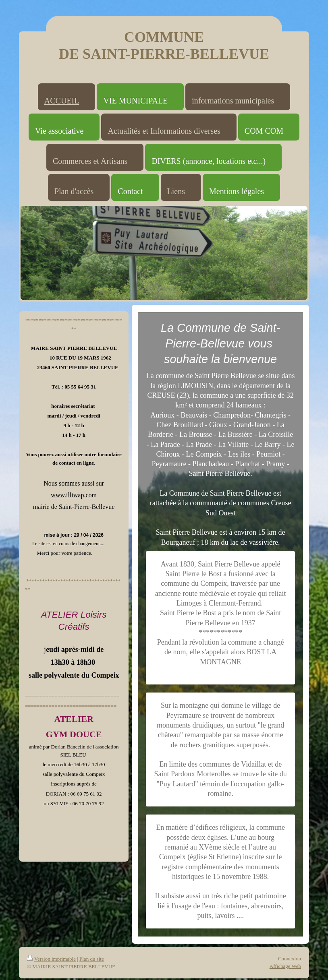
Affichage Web (285, 966)
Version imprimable (51, 959)
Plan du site (92, 959)
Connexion (290, 958)
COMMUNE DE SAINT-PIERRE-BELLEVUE (164, 45)
